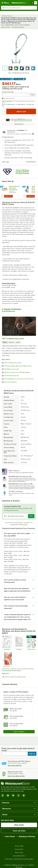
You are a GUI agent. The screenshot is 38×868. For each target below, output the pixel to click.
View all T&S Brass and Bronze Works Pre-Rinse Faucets (22, 172)
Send (33, 95)
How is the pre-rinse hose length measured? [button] (16, 607)
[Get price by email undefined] (16, 95)
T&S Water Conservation (12, 369)
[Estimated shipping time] (33, 134)
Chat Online (9, 836)
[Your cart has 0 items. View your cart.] (34, 3)
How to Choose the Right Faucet (21, 677)
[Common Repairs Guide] (31, 643)
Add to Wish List (19, 124)
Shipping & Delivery (26, 836)
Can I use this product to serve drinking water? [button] (15, 581)
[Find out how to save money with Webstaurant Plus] (2, 187)
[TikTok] (18, 795)
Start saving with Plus (15, 765)
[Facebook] (13, 795)
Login (4, 87)
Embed (18, 342)
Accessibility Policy (19, 856)
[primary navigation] (5, 3)
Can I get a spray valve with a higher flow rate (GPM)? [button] (17, 535)
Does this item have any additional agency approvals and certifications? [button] (17, 590)
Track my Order (19, 831)
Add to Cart (8, 196)
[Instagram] (3, 795)
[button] (5, 68)
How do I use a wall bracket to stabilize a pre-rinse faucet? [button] (15, 598)
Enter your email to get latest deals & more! (18, 749)
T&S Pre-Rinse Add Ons (12, 376)
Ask (31, 516)
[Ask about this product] (19, 516)
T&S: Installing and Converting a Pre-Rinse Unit (19, 379)
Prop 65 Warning (8, 311)
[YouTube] (8, 795)
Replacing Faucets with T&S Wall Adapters (17, 372)
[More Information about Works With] (13, 181)
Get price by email (8, 92)
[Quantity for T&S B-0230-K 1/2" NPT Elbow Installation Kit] (3, 196)
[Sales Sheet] (7, 659)
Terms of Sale (19, 846)
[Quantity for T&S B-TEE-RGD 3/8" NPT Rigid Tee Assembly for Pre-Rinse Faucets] (25, 196)
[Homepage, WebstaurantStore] (19, 3)
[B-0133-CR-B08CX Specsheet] (7, 643)
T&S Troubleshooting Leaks (13, 339)
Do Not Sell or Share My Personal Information (19, 859)
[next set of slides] (36, 192)
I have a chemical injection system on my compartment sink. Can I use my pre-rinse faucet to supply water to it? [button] (17, 617)
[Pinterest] (24, 795)
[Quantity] (4, 111)
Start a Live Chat (7, 101)
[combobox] (19, 8)
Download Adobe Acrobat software (12, 670)
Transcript (11, 342)
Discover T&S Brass (11, 382)
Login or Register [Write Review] (19, 732)
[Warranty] (19, 643)
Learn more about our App (16, 776)
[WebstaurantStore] (19, 783)
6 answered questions (18, 27)
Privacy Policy (24, 524)
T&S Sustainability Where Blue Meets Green (18, 366)
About (5, 342)
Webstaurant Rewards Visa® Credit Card (23, 121)
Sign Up (32, 754)
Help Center (19, 825)
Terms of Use (14, 524)
